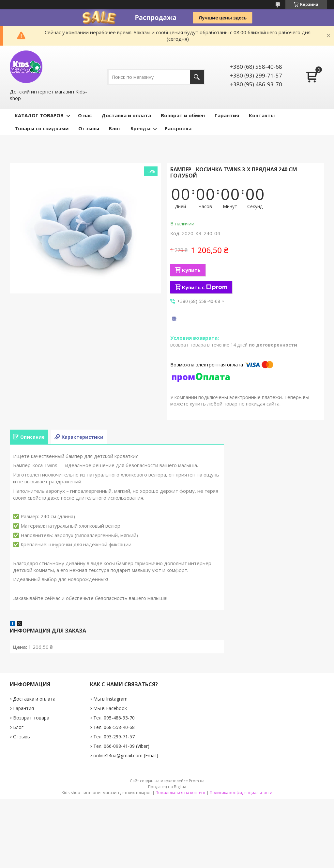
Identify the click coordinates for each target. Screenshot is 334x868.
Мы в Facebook (110, 708)
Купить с (205, 287)
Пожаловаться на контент (181, 793)
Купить (191, 270)
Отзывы (89, 128)
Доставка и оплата (126, 115)
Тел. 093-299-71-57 (114, 737)
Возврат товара (31, 718)
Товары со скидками (42, 128)
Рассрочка (178, 128)
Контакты (262, 115)
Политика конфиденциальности (241, 793)
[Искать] (197, 77)
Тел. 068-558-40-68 (114, 727)
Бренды (140, 128)
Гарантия (227, 115)
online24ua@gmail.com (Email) (126, 755)
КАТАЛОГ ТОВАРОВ (39, 115)
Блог (115, 128)
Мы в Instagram (110, 699)
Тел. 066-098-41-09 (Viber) (121, 746)
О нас (85, 115)
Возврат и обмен (183, 115)
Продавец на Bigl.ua (167, 787)
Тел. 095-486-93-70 (114, 718)
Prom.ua (197, 781)
